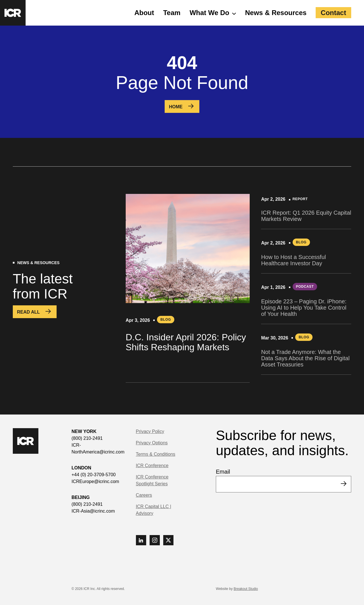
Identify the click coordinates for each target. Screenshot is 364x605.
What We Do (210, 13)
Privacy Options (152, 443)
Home (176, 107)
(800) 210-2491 (87, 438)
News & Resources (276, 13)
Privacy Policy (150, 431)
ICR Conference (152, 466)
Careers (144, 495)
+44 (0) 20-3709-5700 (94, 475)
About (144, 13)
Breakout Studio (246, 589)
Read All (28, 312)
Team (172, 13)
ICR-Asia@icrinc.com (93, 511)
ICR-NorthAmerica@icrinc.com (98, 448)
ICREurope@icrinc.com (95, 481)
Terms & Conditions (156, 454)
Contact (333, 13)
